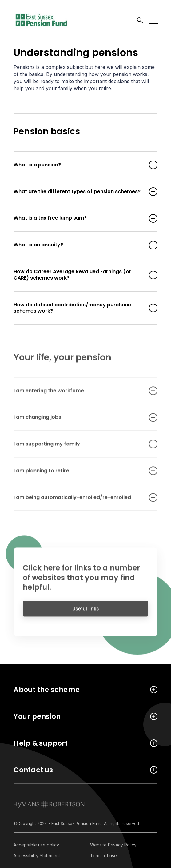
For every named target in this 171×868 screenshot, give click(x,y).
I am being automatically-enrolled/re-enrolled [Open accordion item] (79, 500)
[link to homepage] (49, 804)
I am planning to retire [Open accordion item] (79, 474)
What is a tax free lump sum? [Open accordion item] (79, 218)
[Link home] (41, 20)
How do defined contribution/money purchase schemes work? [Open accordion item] (79, 308)
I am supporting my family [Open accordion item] (79, 447)
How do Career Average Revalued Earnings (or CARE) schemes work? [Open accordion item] (79, 275)
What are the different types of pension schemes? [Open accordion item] (79, 192)
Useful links (86, 611)
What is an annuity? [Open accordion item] (79, 245)
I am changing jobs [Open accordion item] (79, 420)
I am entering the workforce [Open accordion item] (79, 394)
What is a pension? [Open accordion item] (79, 165)
